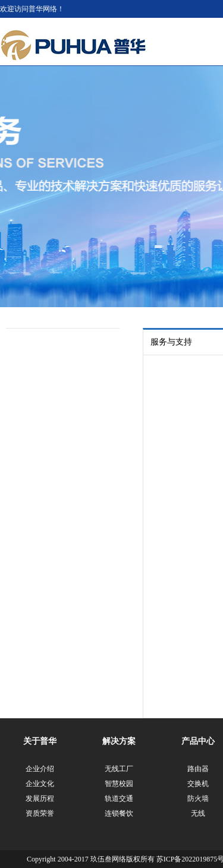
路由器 (198, 769)
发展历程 (40, 798)
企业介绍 (40, 769)
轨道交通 (119, 798)
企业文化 (40, 784)
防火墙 (198, 798)
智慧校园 (119, 784)
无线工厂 (119, 769)
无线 (198, 813)
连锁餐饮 (119, 813)
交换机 (198, 784)
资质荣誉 (40, 813)
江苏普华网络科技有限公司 (73, 45)
